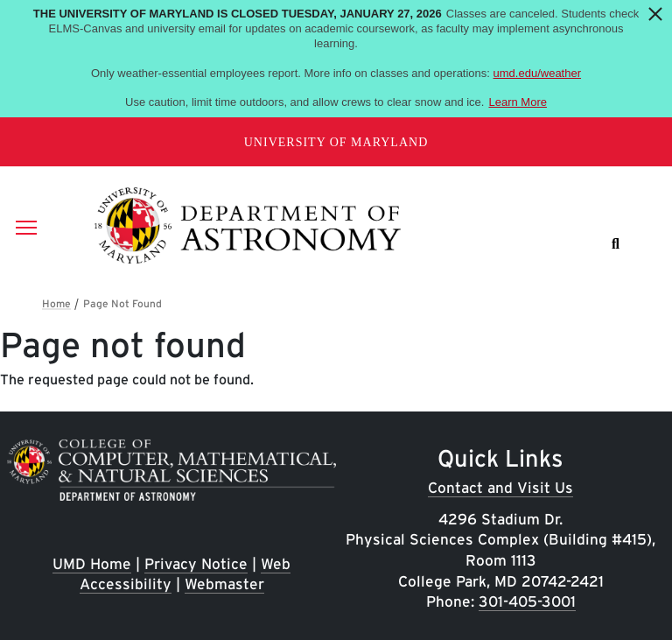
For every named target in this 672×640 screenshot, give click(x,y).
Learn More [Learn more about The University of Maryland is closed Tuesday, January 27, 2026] (517, 102)
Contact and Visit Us (500, 487)
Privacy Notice (196, 563)
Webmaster (224, 584)
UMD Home (92, 563)
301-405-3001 (527, 601)
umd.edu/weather (537, 73)
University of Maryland (336, 142)
